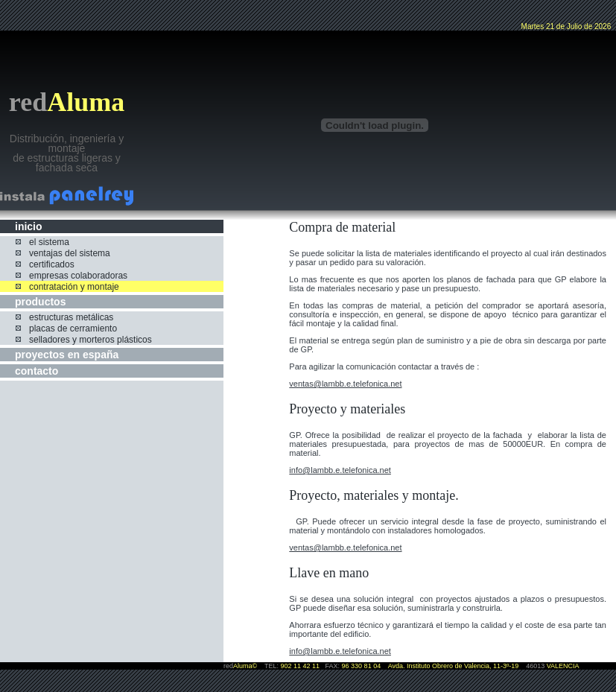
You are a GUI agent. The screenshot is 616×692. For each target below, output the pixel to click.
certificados (52, 264)
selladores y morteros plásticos (91, 340)
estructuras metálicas (71, 317)
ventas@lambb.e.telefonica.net (345, 384)
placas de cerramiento (73, 328)
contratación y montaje (74, 287)
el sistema (49, 242)
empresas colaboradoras (78, 276)
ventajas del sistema (70, 253)
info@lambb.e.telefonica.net (340, 470)
